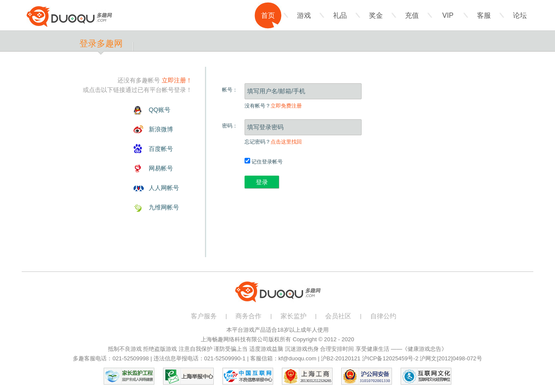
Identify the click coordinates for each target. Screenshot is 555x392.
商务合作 (248, 316)
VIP (448, 15)
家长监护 (294, 316)
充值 (412, 15)
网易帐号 (161, 168)
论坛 (520, 15)
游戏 (304, 15)
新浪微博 (161, 129)
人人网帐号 (164, 188)
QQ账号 (160, 110)
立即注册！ (177, 80)
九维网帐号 (164, 207)
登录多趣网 (101, 43)
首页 (268, 15)
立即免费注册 (286, 106)
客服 (484, 15)
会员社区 (338, 316)
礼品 (340, 15)
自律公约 (383, 316)
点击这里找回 (286, 142)
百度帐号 (161, 149)
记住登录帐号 (264, 162)
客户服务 (204, 316)
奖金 (376, 15)
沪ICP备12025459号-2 (390, 358)
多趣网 (69, 16)
